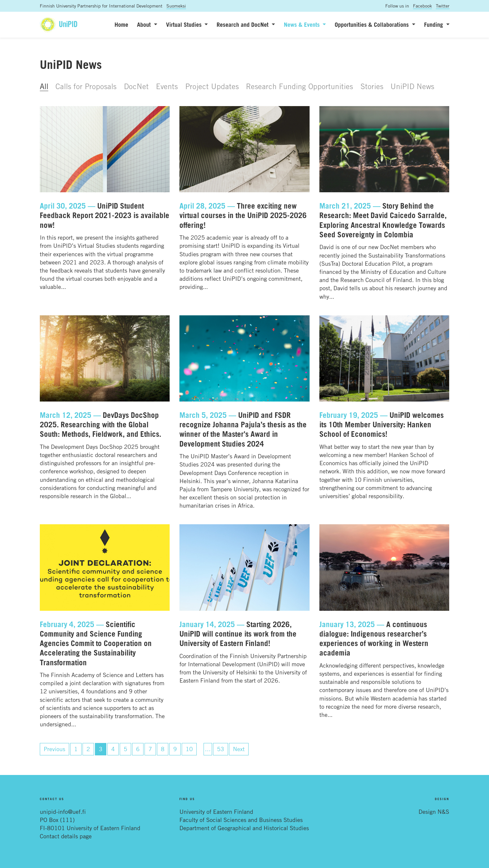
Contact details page (66, 836)
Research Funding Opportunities (299, 86)
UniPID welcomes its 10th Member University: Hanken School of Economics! (382, 425)
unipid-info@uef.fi (63, 812)
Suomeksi (176, 6)
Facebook (422, 6)
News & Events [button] (303, 24)
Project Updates (212, 86)
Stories (372, 86)
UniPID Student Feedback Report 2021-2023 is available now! (105, 215)
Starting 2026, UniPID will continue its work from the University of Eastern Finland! (238, 634)
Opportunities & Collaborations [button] (373, 24)
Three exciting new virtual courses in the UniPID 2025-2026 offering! (243, 215)
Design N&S (434, 812)
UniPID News (412, 86)
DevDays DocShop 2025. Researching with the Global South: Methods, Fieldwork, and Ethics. (100, 425)
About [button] (145, 24)
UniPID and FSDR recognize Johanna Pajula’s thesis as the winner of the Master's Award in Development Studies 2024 (243, 429)
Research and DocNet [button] (243, 24)
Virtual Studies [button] (185, 24)
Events (167, 86)
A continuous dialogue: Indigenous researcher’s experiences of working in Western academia (374, 639)
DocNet (136, 86)
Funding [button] (434, 24)
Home (121, 24)
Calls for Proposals (86, 86)
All (44, 86)
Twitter (443, 6)
